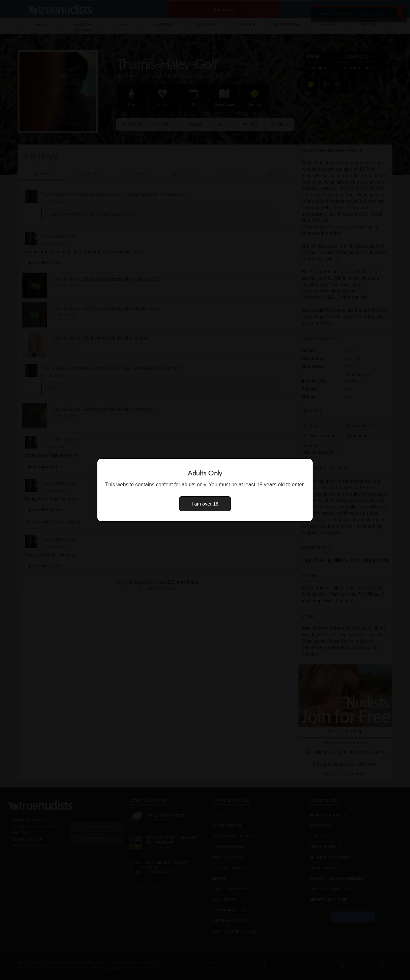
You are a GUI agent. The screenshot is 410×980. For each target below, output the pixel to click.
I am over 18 (205, 504)
